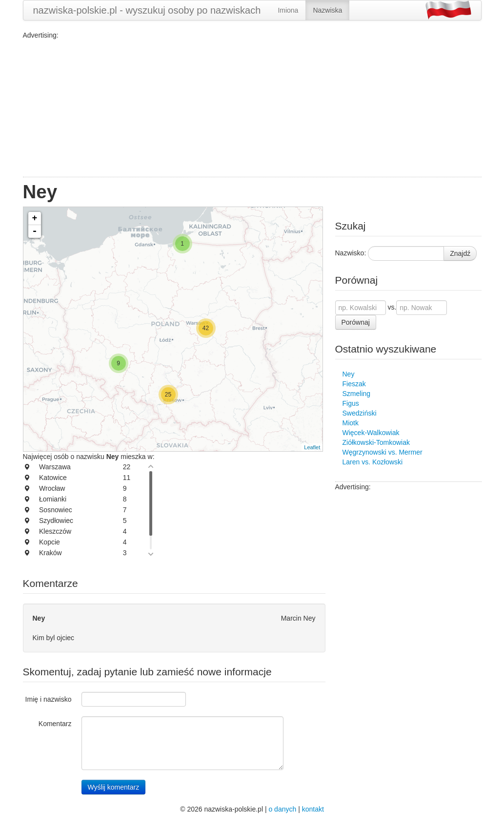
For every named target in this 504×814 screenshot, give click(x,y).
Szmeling (357, 394)
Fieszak (354, 384)
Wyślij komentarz (114, 787)
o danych (282, 809)
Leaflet (312, 447)
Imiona (288, 10)
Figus (351, 403)
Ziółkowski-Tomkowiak (376, 442)
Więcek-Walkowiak (371, 433)
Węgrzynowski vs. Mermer (383, 452)
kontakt (313, 809)
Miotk (351, 423)
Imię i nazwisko (49, 699)
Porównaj (356, 322)
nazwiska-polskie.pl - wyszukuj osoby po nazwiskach (147, 10)
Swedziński (360, 413)
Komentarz (55, 724)
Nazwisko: (351, 253)
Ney (349, 374)
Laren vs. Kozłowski (373, 462)
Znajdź (460, 253)
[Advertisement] (252, 108)
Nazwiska (327, 10)
